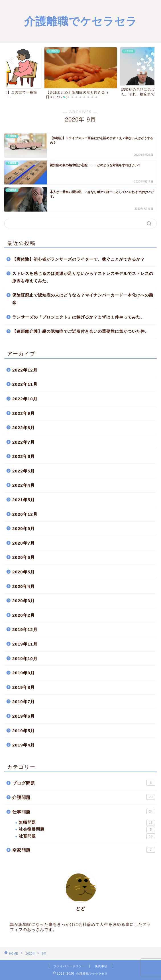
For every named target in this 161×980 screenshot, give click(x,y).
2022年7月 (24, 442)
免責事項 (101, 966)
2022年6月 (24, 456)
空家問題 (84, 850)
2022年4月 (24, 485)
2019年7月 (24, 702)
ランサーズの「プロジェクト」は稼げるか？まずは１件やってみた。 (79, 317)
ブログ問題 (84, 783)
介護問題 (84, 797)
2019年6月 (24, 716)
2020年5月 (24, 572)
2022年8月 (24, 428)
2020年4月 (24, 586)
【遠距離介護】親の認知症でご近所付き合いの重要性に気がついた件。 (81, 331)
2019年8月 (24, 687)
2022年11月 (25, 384)
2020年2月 (24, 615)
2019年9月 (24, 673)
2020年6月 (24, 557)
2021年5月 (24, 500)
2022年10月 (25, 399)
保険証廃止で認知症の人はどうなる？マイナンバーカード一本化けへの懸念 (83, 299)
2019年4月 (24, 745)
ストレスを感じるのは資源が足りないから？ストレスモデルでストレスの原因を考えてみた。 (83, 277)
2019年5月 (24, 731)
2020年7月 (24, 543)
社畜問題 (87, 836)
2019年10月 (25, 659)
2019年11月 (25, 644)
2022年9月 (24, 413)
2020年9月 (24, 528)
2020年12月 (25, 514)
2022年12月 (25, 370)
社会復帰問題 (87, 829)
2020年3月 (24, 601)
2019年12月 (25, 629)
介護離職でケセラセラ (81, 21)
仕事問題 (84, 811)
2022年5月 (24, 471)
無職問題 (87, 823)
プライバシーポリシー (69, 966)
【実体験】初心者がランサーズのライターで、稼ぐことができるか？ (79, 259)
